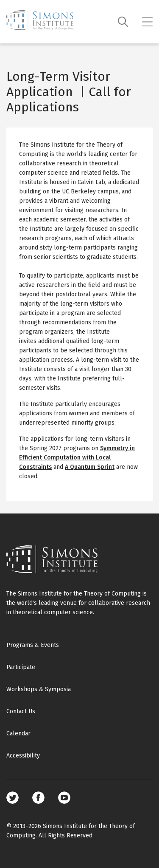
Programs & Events (33, 645)
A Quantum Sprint (90, 467)
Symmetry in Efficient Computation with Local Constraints (77, 458)
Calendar (18, 733)
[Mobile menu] (147, 22)
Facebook (38, 798)
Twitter (13, 798)
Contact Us (21, 711)
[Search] (123, 22)
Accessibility (23, 756)
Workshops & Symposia (39, 689)
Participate (21, 667)
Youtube (64, 798)
